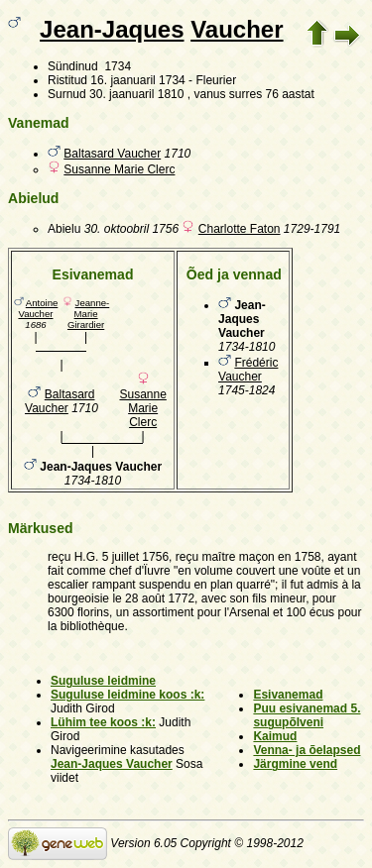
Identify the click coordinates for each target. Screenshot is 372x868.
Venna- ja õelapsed (307, 750)
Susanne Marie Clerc (119, 169)
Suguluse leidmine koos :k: (127, 695)
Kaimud (275, 736)
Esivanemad (288, 695)
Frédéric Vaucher (248, 370)
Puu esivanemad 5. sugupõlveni (307, 715)
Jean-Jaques (112, 29)
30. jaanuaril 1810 (136, 94)
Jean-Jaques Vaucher (112, 764)
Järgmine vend (295, 764)
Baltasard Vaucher (112, 154)
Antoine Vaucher (38, 308)
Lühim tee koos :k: (103, 722)
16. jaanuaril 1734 (137, 80)
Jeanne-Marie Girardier (88, 314)
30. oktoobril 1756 (131, 229)
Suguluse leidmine (103, 681)
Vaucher (237, 29)
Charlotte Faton (240, 229)
